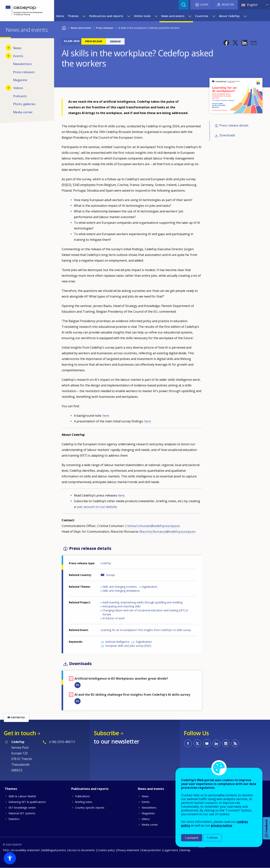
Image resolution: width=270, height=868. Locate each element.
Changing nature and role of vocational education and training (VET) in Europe (145, 612)
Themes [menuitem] (73, 16)
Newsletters (149, 808)
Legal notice (171, 850)
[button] (226, 43)
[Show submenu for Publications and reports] (129, 16)
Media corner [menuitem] (23, 112)
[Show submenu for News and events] (190, 16)
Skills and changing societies (120, 587)
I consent (192, 838)
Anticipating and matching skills (121, 606)
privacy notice (222, 825)
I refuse (212, 838)
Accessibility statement (26, 850)
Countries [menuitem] (202, 16)
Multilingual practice (54, 850)
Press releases (105, 28)
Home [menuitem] (60, 16)
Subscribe (106, 733)
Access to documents (82, 850)
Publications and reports (90, 789)
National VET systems (22, 813)
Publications (82, 796)
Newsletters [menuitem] (22, 64)
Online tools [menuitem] (142, 16)
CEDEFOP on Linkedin (216, 743)
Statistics (14, 819)
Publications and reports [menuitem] (106, 16)
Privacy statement (128, 850)
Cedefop (106, 563)
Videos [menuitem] (18, 88)
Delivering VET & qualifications (27, 802)
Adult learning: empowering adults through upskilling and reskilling (142, 602)
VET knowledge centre (22, 808)
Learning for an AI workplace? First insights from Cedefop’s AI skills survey (146, 630)
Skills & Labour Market (22, 796)
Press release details (234, 125)
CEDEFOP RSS (235, 743)
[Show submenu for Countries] (214, 16)
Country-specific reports (90, 808)
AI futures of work (114, 618)
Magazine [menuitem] (20, 80)
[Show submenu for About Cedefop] (245, 16)
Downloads (227, 135)
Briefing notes (84, 802)
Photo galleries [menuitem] (24, 104)
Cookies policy (106, 850)
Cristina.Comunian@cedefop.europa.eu (152, 526)
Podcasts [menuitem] (20, 96)
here (106, 416)
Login (204, 4)
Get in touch (20, 733)
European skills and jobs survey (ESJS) (128, 646)
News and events (81, 28)
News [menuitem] (17, 48)
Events (146, 802)
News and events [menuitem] (173, 16)
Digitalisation (149, 587)
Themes (11, 789)
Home (64, 27)
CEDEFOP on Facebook (188, 743)
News (145, 796)
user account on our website (97, 507)
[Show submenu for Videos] (9, 88)
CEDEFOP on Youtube (207, 743)
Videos (146, 819)
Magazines (148, 813)
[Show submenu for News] (9, 48)
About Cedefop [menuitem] (229, 16)
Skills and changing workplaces (121, 591)
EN (77, 685)
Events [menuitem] (18, 56)
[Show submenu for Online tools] (156, 16)
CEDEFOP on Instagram (226, 743)
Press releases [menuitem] (24, 72)
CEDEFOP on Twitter (197, 743)
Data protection (151, 850)
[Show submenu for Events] (9, 56)
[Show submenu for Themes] (84, 16)
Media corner (150, 825)
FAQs (6, 850)
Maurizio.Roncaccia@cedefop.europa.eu (167, 532)
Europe (111, 575)
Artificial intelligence (117, 642)
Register (228, 4)
